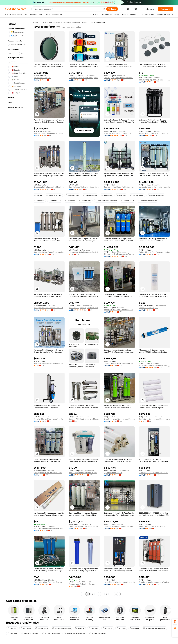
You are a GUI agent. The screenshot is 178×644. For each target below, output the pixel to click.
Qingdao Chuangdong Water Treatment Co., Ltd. (119, 526)
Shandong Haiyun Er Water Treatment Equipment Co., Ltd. (119, 78)
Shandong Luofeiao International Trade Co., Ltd (154, 582)
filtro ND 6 (80, 628)
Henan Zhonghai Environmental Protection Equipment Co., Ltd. (119, 582)
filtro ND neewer (137, 195)
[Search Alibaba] (67, 9)
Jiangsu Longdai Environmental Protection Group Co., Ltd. (154, 187)
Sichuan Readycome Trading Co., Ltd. (153, 526)
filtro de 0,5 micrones (30, 633)
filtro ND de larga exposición (106, 201)
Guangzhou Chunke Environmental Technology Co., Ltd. (49, 308)
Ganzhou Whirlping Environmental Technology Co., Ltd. (84, 419)
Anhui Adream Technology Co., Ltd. (82, 584)
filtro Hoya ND (85, 201)
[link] (175, 622)
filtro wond (70, 201)
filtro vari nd (106, 195)
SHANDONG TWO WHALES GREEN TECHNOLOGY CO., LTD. (154, 473)
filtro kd (38, 195)
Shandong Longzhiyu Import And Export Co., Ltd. (84, 308)
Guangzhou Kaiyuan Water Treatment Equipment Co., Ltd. (49, 252)
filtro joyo (134, 628)
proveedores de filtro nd (147, 201)
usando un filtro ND (54, 195)
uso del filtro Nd (72, 195)
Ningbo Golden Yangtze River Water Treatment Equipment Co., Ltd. (49, 528)
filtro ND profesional (156, 195)
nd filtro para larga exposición (154, 628)
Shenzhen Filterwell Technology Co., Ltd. (48, 419)
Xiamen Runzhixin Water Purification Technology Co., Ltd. (154, 133)
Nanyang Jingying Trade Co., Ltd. (151, 80)
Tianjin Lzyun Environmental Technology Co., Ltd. (154, 419)
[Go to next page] (121, 594)
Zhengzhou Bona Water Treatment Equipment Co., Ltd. (119, 310)
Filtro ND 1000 (55, 201)
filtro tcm (12, 628)
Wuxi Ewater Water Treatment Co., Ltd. (153, 365)
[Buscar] (112, 9)
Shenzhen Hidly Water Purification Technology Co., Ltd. (119, 133)
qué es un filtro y (90, 195)
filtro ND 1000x (127, 201)
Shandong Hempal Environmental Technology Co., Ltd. (119, 419)
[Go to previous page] (83, 594)
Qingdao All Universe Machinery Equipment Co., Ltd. (84, 526)
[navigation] (18, 308)
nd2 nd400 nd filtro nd (51, 633)
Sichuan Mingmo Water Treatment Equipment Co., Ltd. (154, 252)
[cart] (136, 9)
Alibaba (35, 22)
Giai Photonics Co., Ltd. (42, 78)
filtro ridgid (121, 195)
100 (116, 594)
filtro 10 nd (108, 628)
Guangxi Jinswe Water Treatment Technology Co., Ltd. (49, 363)
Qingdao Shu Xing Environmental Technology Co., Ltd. (119, 254)
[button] (104, 9)
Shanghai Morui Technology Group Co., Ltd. (84, 187)
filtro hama (94, 628)
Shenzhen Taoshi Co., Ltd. (148, 308)
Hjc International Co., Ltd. (113, 473)
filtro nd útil (39, 201)
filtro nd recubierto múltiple (74, 633)
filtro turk (121, 628)
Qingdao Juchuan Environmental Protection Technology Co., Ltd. (119, 363)
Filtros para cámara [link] (98, 22)
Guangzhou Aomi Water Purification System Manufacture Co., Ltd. (49, 133)
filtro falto (12, 633)
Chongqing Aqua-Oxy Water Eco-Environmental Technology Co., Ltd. (49, 473)
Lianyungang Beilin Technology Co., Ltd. (83, 252)
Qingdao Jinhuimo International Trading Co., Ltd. (49, 187)
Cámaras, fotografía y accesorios (75, 22)
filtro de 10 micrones (97, 633)
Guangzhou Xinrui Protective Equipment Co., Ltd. (84, 78)
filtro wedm (26, 628)
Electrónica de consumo (51, 22)
